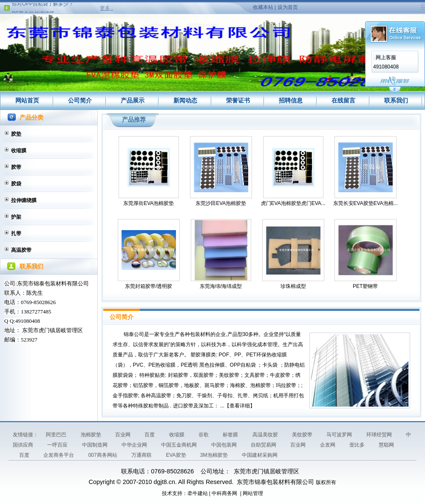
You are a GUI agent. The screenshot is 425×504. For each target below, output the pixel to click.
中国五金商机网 (180, 445)
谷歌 (204, 435)
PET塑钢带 (365, 286)
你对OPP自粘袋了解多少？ (43, 6)
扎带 (16, 233)
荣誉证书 (238, 100)
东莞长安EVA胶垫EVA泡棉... (365, 203)
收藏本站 (263, 7)
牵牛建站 (198, 493)
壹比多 (358, 445)
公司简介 (80, 100)
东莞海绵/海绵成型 (221, 286)
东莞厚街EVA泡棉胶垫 (149, 203)
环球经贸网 (380, 435)
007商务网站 (103, 455)
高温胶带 (21, 250)
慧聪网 (386, 445)
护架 (16, 217)
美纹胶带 (303, 435)
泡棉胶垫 (92, 435)
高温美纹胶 (266, 435)
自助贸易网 (264, 445)
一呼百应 (58, 445)
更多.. (106, 8)
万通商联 (142, 455)
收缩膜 (19, 151)
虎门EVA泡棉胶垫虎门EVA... (293, 203)
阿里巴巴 (57, 435)
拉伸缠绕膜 (24, 200)
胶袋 (16, 184)
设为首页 (288, 7)
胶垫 (16, 134)
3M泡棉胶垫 (215, 455)
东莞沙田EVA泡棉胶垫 (221, 203)
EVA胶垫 (176, 455)
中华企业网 (135, 445)
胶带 (16, 167)
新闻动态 (185, 100)
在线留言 (343, 100)
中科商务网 (224, 493)
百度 (150, 435)
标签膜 (231, 435)
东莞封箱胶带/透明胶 (149, 286)
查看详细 (240, 406)
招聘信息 (291, 100)
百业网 (123, 435)
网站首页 (27, 100)
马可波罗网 (340, 435)
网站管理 (253, 493)
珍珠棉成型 (293, 286)
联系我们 (396, 100)
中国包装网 (225, 445)
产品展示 (133, 100)
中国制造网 (95, 445)
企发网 (328, 445)
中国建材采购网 (260, 455)
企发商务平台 (59, 455)
